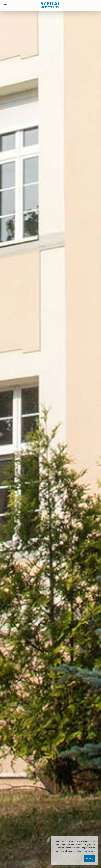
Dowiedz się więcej (86, 851)
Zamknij (89, 858)
